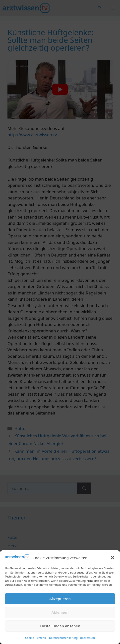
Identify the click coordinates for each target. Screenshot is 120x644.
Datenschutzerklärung (63, 638)
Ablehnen (60, 612)
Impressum (88, 638)
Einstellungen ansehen (60, 626)
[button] (113, 558)
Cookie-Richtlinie (36, 638)
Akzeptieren (60, 599)
